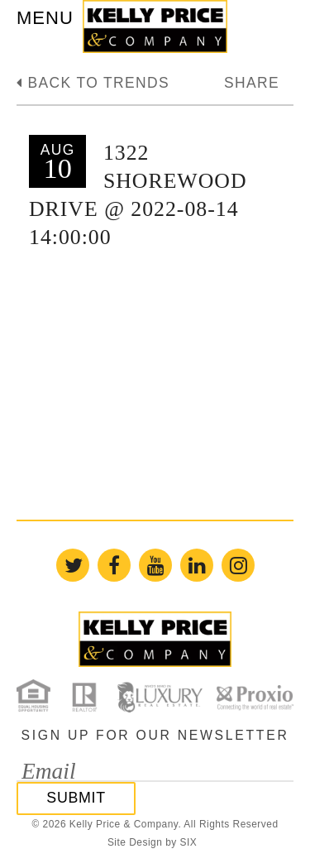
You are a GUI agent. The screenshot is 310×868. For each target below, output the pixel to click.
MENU (45, 18)
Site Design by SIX (152, 842)
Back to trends (93, 83)
